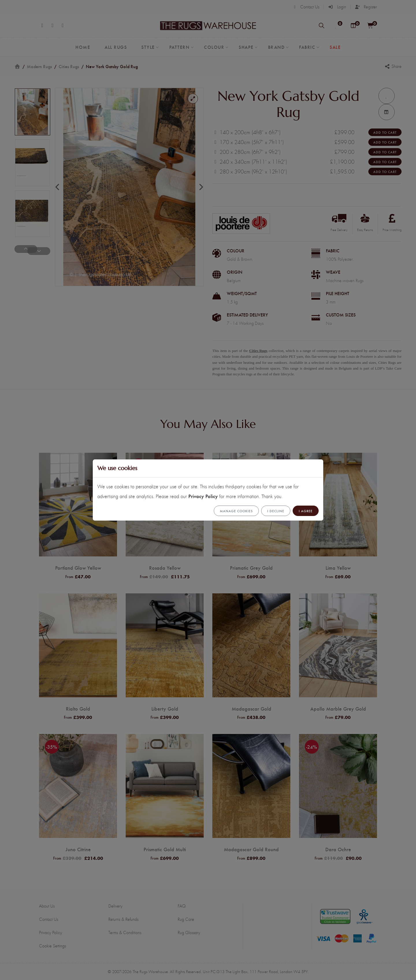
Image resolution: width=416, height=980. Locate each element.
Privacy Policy (203, 496)
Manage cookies (236, 511)
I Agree (306, 511)
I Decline (276, 511)
